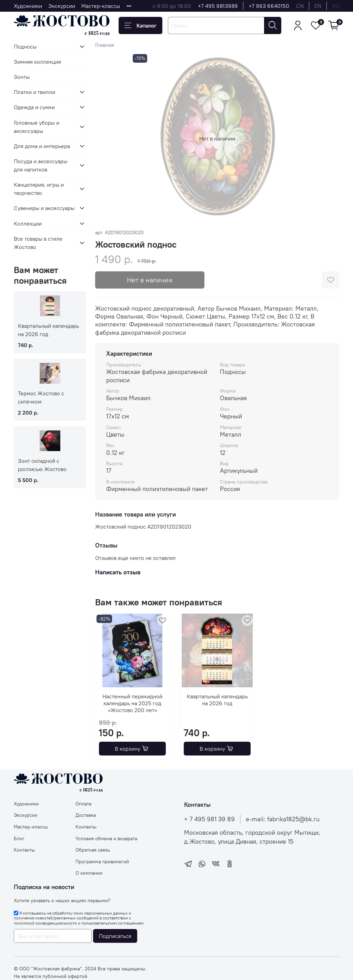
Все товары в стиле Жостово (38, 243)
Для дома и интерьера (42, 146)
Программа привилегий (102, 862)
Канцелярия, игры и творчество (39, 189)
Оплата (83, 804)
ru (336, 6)
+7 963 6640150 (269, 6)
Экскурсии (62, 6)
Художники (28, 6)
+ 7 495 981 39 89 (209, 819)
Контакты (24, 850)
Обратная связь (93, 850)
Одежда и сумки (34, 107)
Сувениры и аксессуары (44, 208)
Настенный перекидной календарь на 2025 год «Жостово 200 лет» (132, 703)
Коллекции (28, 223)
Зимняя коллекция (37, 62)
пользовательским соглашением (112, 923)
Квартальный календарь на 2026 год (217, 700)
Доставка (86, 815)
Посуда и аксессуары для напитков (41, 165)
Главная (105, 45)
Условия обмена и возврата (106, 838)
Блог (19, 838)
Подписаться (115, 936)
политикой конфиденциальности (45, 923)
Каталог (140, 25)
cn (300, 6)
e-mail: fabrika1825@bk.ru (283, 819)
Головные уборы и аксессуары (37, 127)
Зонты (22, 77)
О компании (89, 873)
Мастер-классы (101, 6)
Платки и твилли (34, 92)
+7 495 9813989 (218, 6)
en (318, 6)
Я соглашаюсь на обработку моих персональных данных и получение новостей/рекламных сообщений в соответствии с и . (79, 918)
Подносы (25, 46)
